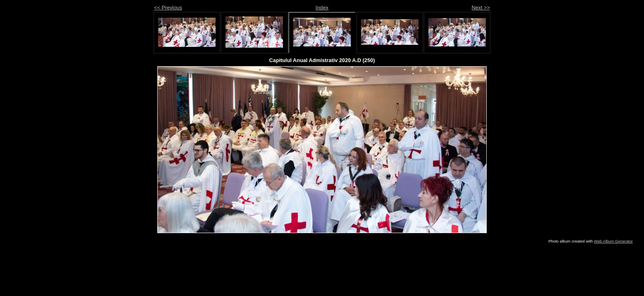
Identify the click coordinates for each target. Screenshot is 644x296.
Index (322, 8)
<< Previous (168, 8)
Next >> (481, 8)
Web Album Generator (613, 241)
